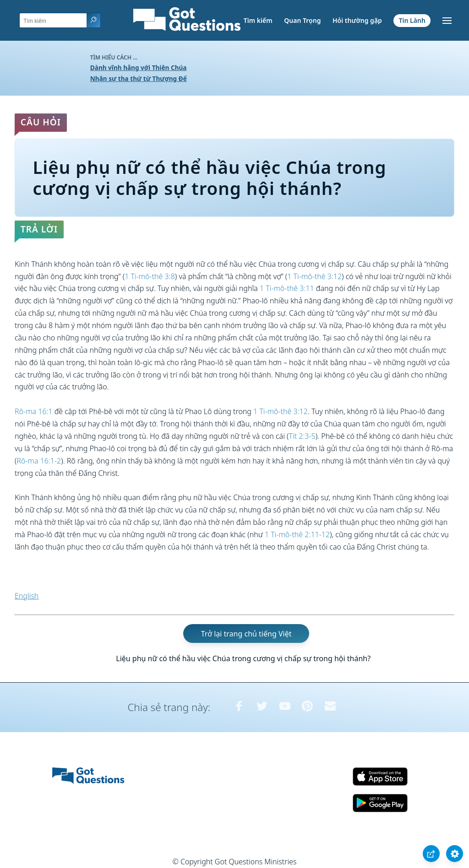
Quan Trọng (302, 20)
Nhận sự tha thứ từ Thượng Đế (139, 78)
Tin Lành (412, 20)
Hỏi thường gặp (357, 20)
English (27, 596)
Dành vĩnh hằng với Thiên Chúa (139, 67)
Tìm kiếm (258, 20)
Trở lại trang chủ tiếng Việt (246, 634)
